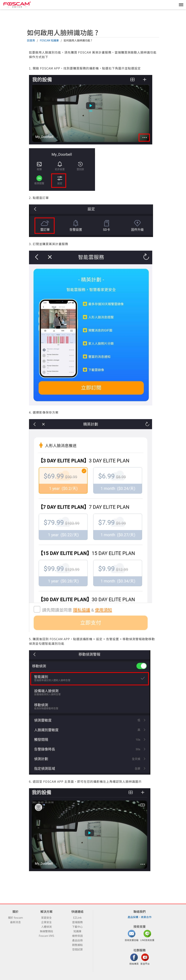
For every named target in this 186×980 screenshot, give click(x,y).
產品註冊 (77, 940)
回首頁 (31, 40)
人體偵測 (46, 927)
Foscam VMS (46, 936)
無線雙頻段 (46, 931)
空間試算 (77, 949)
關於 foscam (16, 918)
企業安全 (46, 922)
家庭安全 (46, 918)
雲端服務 (77, 922)
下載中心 (77, 927)
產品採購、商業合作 (140, 917)
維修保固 (77, 936)
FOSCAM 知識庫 (49, 40)
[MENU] (181, 5)
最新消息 (16, 922)
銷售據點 (77, 945)
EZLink (77, 918)
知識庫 (77, 931)
